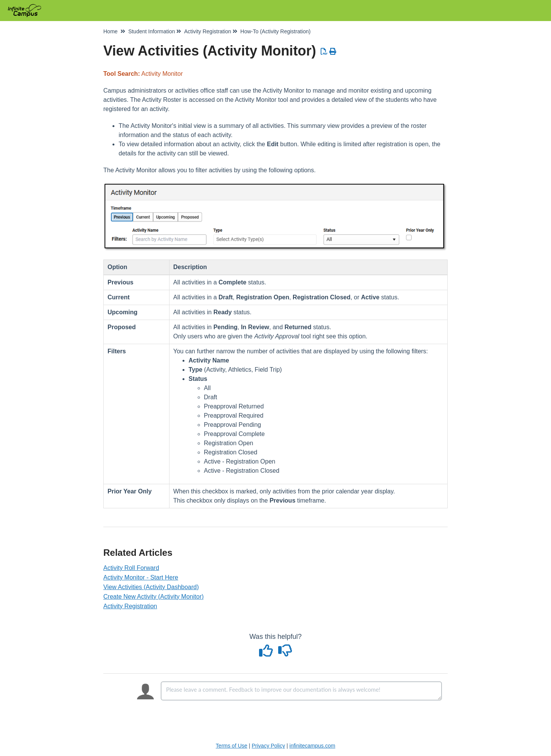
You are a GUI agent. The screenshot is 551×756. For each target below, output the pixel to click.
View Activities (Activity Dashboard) (151, 587)
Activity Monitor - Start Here (141, 577)
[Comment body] (301, 691)
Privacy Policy (268, 746)
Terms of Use (231, 746)
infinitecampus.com (312, 746)
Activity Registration (130, 606)
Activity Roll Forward (131, 568)
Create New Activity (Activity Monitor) (153, 597)
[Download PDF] (324, 52)
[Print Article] (333, 52)
